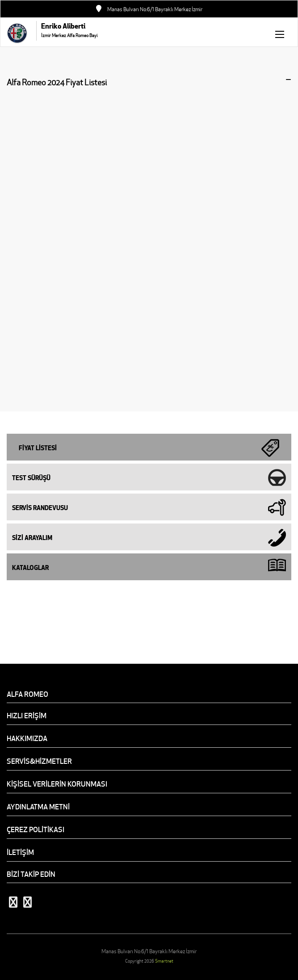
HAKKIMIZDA (27, 738)
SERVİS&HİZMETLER (39, 761)
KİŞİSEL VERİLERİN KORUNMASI (57, 784)
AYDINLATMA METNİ (38, 807)
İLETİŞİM (20, 852)
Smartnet (164, 961)
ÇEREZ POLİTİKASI (36, 829)
